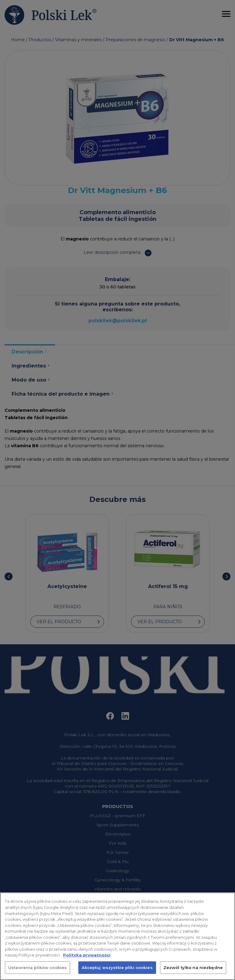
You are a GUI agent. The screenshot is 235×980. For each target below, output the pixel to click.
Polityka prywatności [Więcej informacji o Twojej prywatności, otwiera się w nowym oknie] (87, 961)
